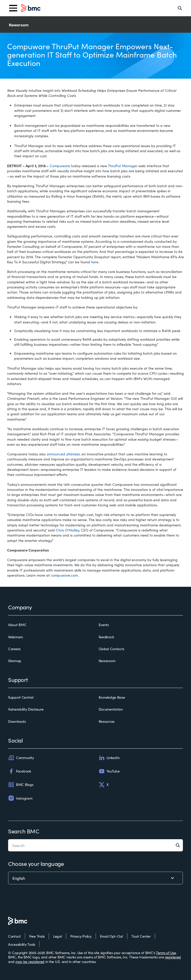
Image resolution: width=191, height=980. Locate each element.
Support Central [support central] (21, 697)
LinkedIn (109, 758)
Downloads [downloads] (17, 721)
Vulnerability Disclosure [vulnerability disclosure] (26, 709)
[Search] (180, 8)
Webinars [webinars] (15, 637)
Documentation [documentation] (111, 709)
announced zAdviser (63, 454)
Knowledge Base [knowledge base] (112, 697)
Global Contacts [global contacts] (111, 649)
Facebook (20, 771)
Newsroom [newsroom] (107, 661)
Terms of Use (166, 953)
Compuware (60, 166)
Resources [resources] (107, 721)
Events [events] (104, 625)
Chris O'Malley (67, 530)
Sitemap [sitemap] (15, 661)
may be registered (30, 961)
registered (173, 957)
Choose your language (36, 863)
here (95, 262)
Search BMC (24, 831)
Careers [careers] (14, 649)
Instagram (20, 798)
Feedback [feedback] (106, 637)
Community (21, 758)
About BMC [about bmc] (17, 625)
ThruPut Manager (123, 166)
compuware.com (64, 575)
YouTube (109, 771)
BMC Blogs (21, 785)
